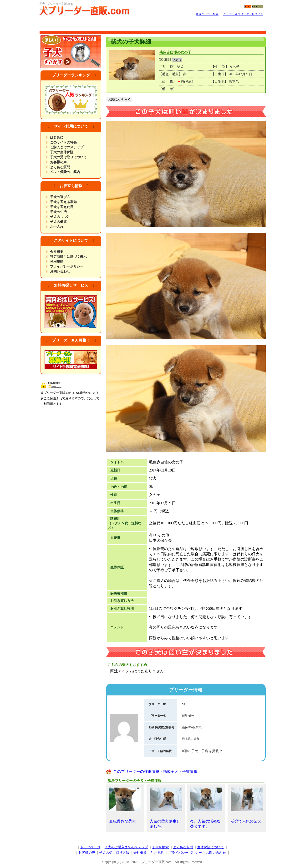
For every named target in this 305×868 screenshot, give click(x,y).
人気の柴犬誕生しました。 (166, 808)
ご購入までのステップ (67, 147)
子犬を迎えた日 (62, 207)
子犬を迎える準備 (63, 202)
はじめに (57, 137)
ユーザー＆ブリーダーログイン (243, 14)
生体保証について (210, 847)
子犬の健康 (58, 222)
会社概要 (57, 252)
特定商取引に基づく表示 (68, 257)
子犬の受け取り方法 (114, 853)
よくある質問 (60, 167)
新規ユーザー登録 (207, 14)
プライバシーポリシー (67, 266)
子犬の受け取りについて (68, 157)
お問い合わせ (60, 271)
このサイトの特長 (63, 142)
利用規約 (57, 261)
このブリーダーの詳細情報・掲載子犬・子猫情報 (155, 771)
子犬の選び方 (60, 197)
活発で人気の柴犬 (247, 805)
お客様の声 (58, 162)
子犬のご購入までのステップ (126, 847)
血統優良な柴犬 (125, 805)
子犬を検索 (160, 847)
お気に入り (119, 99)
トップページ (90, 847)
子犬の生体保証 (62, 152)
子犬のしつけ (60, 217)
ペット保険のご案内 (65, 172)
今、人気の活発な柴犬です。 (206, 808)
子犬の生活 (58, 212)
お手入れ (57, 227)
